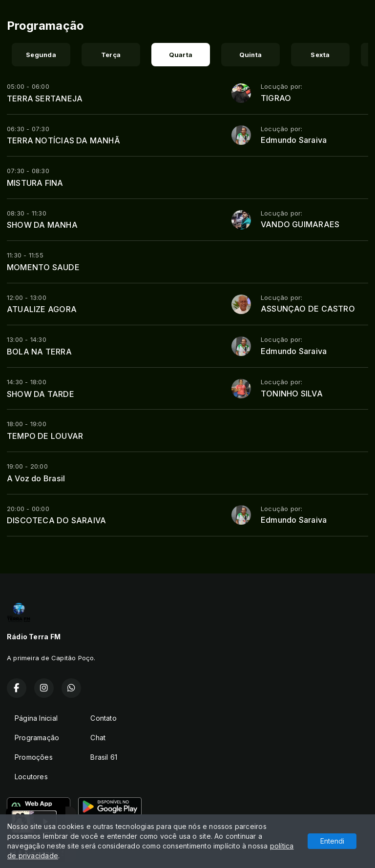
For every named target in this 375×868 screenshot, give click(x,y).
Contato (103, 718)
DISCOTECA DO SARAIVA (56, 520)
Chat (98, 738)
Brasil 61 (104, 757)
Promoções (34, 757)
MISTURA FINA (35, 183)
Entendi (332, 841)
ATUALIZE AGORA (42, 309)
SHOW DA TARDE (41, 394)
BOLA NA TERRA (39, 352)
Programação (37, 738)
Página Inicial (36, 718)
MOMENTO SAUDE (43, 267)
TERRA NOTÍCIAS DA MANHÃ (63, 140)
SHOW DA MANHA (42, 225)
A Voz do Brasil (36, 478)
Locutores (31, 777)
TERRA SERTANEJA (45, 99)
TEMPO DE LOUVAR (45, 436)
